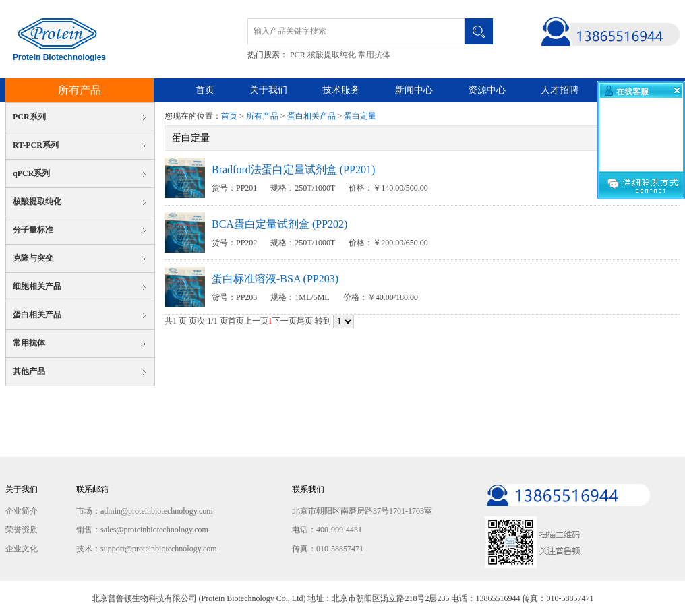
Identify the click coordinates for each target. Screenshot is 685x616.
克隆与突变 (33, 258)
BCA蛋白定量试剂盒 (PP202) (279, 224)
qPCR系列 (31, 173)
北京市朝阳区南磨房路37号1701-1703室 (362, 511)
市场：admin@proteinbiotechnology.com (145, 511)
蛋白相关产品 (37, 315)
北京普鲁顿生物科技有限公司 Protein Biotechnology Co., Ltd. (56, 39)
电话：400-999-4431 (327, 530)
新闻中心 (414, 90)
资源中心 (487, 90)
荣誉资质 (22, 530)
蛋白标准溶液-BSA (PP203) (275, 279)
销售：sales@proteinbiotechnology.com (142, 530)
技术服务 (341, 90)
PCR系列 (29, 117)
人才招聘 (560, 90)
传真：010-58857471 (328, 549)
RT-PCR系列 (36, 145)
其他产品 (29, 371)
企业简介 (22, 511)
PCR (298, 55)
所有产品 (80, 90)
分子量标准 (33, 230)
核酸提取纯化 (332, 55)
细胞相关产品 (37, 286)
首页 (205, 90)
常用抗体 (374, 55)
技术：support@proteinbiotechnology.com (147, 549)
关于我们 (268, 90)
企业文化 (22, 549)
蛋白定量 (360, 116)
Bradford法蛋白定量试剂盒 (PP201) (293, 170)
